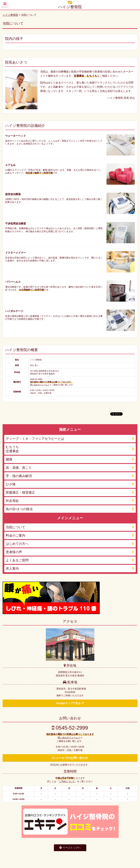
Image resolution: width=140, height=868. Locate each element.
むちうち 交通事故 (12, 449)
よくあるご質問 (17, 560)
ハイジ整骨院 (70, 7)
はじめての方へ (17, 544)
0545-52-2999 (70, 728)
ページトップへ (70, 848)
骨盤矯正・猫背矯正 (20, 492)
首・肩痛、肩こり (19, 468)
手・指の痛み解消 (19, 476)
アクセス (70, 621)
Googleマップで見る (70, 703)
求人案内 (12, 569)
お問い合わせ (70, 718)
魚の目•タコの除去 (19, 509)
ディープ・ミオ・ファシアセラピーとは (35, 439)
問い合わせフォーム (39, 385)
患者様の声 (14, 552)
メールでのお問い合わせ (70, 758)
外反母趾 (12, 501)
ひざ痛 (11, 484)
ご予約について (67, 781)
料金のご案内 (16, 535)
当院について (16, 527)
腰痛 (9, 459)
